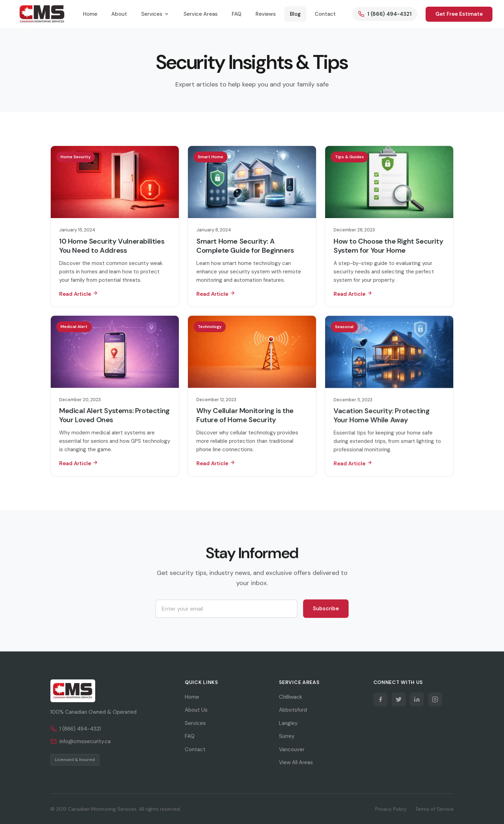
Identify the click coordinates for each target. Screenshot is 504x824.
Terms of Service (434, 809)
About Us (196, 710)
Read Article (79, 294)
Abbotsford (293, 710)
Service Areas (201, 14)
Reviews (266, 14)
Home (90, 14)
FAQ (237, 14)
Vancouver (292, 749)
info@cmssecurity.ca (80, 741)
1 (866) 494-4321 (76, 729)
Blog (295, 14)
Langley (288, 723)
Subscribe (326, 610)
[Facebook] (380, 699)
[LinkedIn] (417, 699)
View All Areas (296, 762)
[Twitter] (399, 699)
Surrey (287, 736)
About (119, 14)
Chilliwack (290, 697)
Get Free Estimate (459, 14)
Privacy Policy (391, 809)
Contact (325, 14)
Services (155, 14)
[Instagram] (435, 699)
